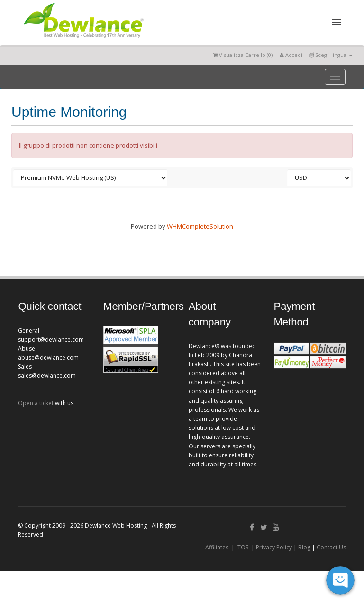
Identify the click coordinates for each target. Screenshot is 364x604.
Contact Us (331, 547)
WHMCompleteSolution (200, 226)
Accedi (291, 55)
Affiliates (217, 547)
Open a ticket (36, 403)
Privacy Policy (274, 547)
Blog (304, 547)
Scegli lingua (331, 55)
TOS (243, 547)
